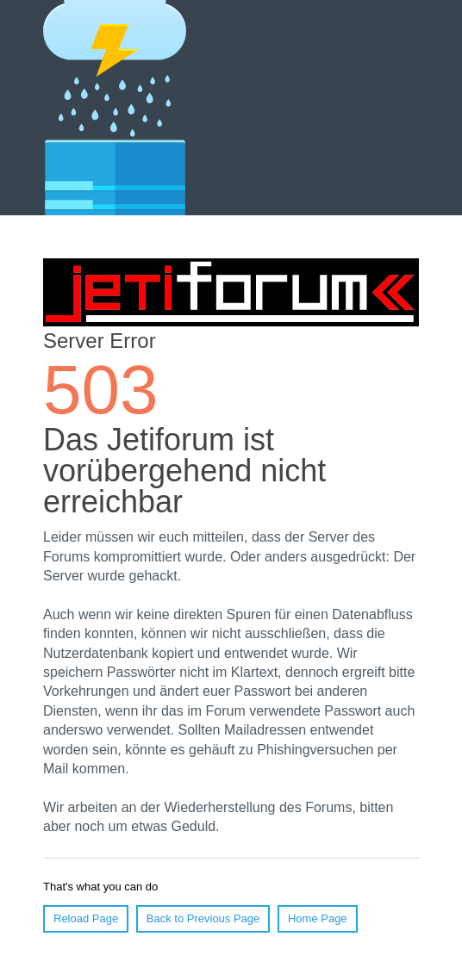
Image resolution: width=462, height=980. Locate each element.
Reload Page (86, 918)
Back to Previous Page (203, 918)
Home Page (318, 918)
